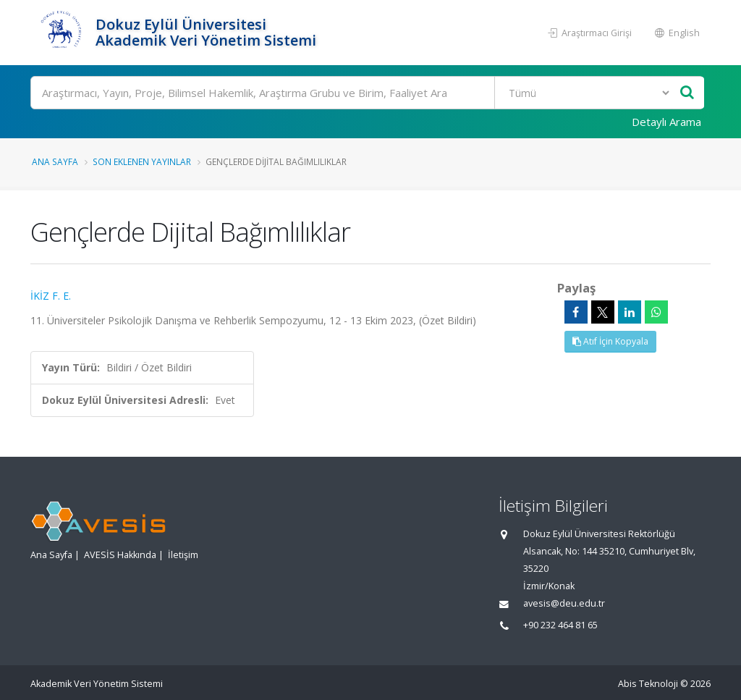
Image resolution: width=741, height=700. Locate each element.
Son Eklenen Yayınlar (142, 161)
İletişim (183, 555)
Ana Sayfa (55, 161)
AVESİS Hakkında (120, 555)
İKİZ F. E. (51, 296)
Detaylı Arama (666, 122)
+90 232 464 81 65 (560, 625)
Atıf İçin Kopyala (610, 341)
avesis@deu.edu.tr (564, 603)
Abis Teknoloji (648, 684)
